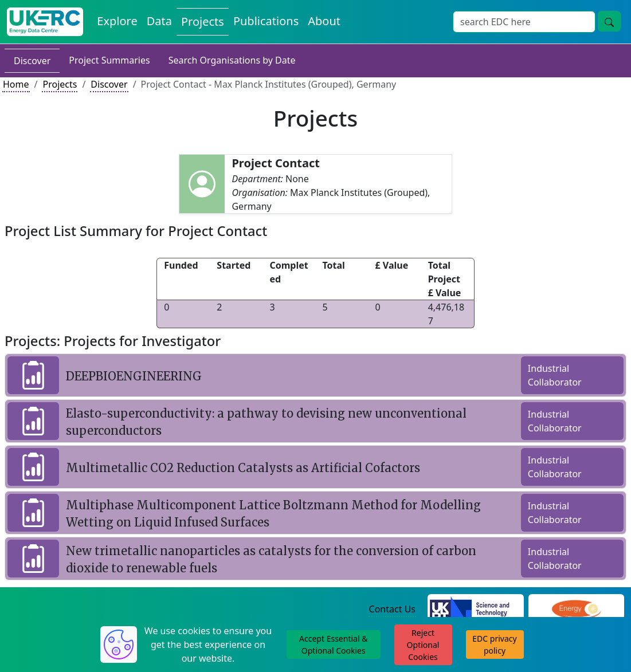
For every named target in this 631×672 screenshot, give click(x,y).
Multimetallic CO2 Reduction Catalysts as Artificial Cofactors (243, 468)
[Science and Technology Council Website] (476, 610)
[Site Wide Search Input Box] (524, 22)
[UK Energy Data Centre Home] (45, 22)
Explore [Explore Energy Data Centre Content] (117, 21)
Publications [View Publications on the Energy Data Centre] (266, 21)
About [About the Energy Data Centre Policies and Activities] (324, 21)
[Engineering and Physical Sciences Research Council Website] (576, 610)
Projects (60, 84)
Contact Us (392, 609)
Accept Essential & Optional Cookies (333, 645)
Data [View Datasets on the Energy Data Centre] (159, 21)
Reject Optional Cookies (423, 645)
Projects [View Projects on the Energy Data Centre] (203, 21)
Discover (32, 61)
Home (16, 84)
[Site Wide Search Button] (609, 21)
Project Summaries (109, 60)
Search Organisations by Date (232, 60)
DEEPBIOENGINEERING (134, 376)
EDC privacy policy (494, 645)
